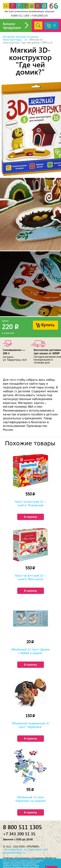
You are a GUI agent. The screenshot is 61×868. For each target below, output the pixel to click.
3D (26, 40)
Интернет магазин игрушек (21, 37)
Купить (48, 325)
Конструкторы (12, 40)
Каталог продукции (12, 25)
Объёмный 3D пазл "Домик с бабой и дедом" (30, 651)
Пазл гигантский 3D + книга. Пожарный (30, 504)
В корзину (30, 517)
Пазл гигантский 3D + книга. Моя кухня (30, 577)
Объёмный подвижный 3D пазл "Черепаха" (30, 725)
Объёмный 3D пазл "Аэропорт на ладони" (31, 799)
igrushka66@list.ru (14, 853)
